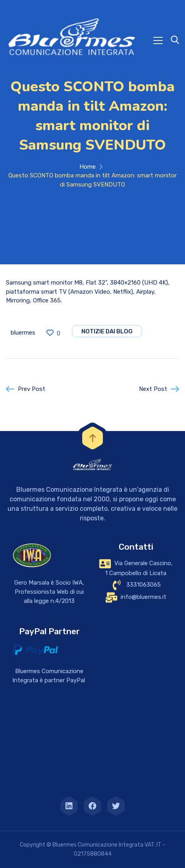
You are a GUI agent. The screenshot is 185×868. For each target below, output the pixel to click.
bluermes (23, 333)
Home (88, 167)
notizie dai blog (107, 331)
